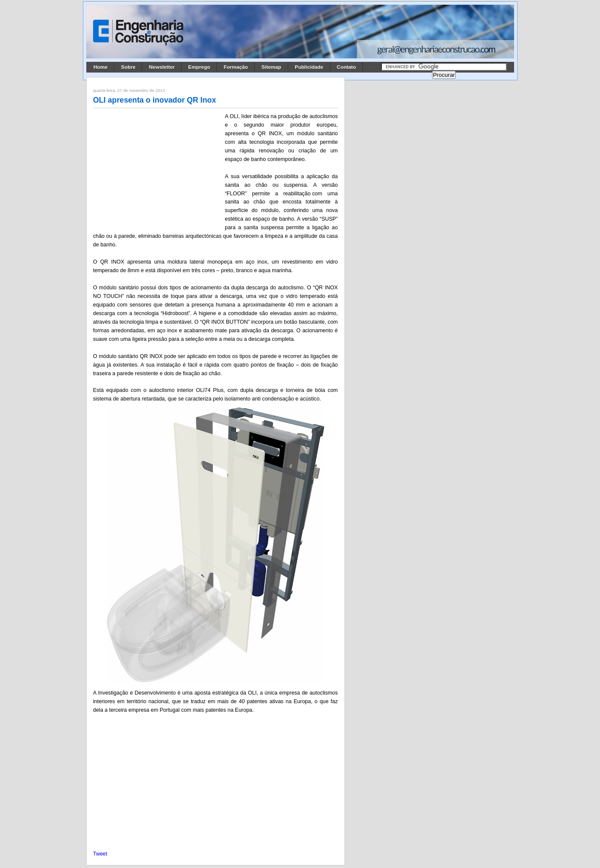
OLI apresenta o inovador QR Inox (155, 100)
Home (101, 67)
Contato (346, 67)
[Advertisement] (158, 169)
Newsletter (162, 67)
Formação (236, 67)
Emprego (199, 67)
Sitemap (271, 67)
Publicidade (309, 67)
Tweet (100, 854)
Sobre (128, 67)
